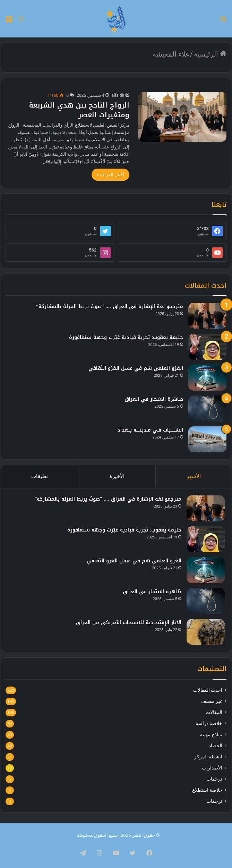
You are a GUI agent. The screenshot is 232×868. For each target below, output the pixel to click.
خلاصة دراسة (209, 723)
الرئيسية (210, 54)
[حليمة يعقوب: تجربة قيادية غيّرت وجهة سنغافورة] (207, 347)
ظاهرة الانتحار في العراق (154, 399)
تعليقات (40, 476)
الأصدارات (212, 768)
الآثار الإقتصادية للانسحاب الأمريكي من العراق (129, 623)
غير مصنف (212, 701)
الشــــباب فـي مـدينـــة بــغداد (150, 430)
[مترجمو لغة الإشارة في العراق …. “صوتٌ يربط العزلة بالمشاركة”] (207, 316)
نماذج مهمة (211, 734)
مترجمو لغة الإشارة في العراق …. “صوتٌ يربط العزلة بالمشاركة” (110, 307)
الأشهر (194, 476)
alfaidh (118, 95)
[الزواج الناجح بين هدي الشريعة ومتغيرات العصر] (182, 117)
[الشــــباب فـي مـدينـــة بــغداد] (207, 439)
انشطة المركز (208, 757)
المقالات (214, 712)
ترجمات (214, 779)
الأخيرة (117, 476)
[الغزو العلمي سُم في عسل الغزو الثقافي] (207, 378)
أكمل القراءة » (111, 175)
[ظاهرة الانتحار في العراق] (207, 409)
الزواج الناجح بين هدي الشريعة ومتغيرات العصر (79, 110)
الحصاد (216, 746)
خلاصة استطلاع (207, 790)
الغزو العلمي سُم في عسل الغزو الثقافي (136, 368)
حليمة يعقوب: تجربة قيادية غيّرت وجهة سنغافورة (126, 337)
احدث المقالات (208, 690)
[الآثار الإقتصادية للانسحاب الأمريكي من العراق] (206, 632)
